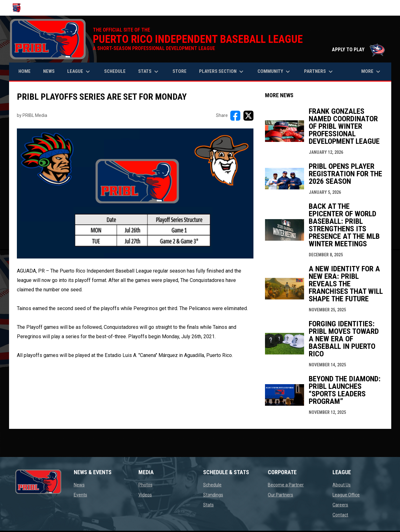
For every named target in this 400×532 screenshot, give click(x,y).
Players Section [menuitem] (222, 72)
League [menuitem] (79, 72)
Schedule (212, 485)
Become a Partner (286, 485)
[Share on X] (248, 116)
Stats (208, 505)
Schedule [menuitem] (115, 71)
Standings (213, 495)
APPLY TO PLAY (358, 50)
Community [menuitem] (275, 72)
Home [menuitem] (25, 71)
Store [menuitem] (182, 71)
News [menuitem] (49, 71)
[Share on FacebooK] (235, 116)
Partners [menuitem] (319, 72)
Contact (340, 515)
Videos (145, 495)
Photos (145, 485)
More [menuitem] (372, 72)
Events (80, 495)
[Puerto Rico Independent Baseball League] (19, 8)
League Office (346, 495)
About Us (342, 485)
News (79, 485)
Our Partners (280, 495)
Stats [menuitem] (149, 72)
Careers (340, 505)
